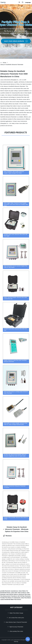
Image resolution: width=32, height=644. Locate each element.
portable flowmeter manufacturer (9, 591)
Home (5, 63)
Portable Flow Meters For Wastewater (10, 598)
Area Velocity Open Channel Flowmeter (17, 622)
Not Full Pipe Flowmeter (24, 596)
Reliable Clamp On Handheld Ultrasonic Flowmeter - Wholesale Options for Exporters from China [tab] (16, 529)
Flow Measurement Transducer (9, 596)
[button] (19, 2)
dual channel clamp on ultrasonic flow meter (18, 594)
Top (28, 640)
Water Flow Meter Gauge (17, 613)
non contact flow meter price (17, 618)
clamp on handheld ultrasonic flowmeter (12, 65)
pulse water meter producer (19, 593)
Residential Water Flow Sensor (13, 599)
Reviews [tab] (7, 536)
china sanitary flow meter (17, 631)
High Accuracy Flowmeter (17, 627)
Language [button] (28, 2)
